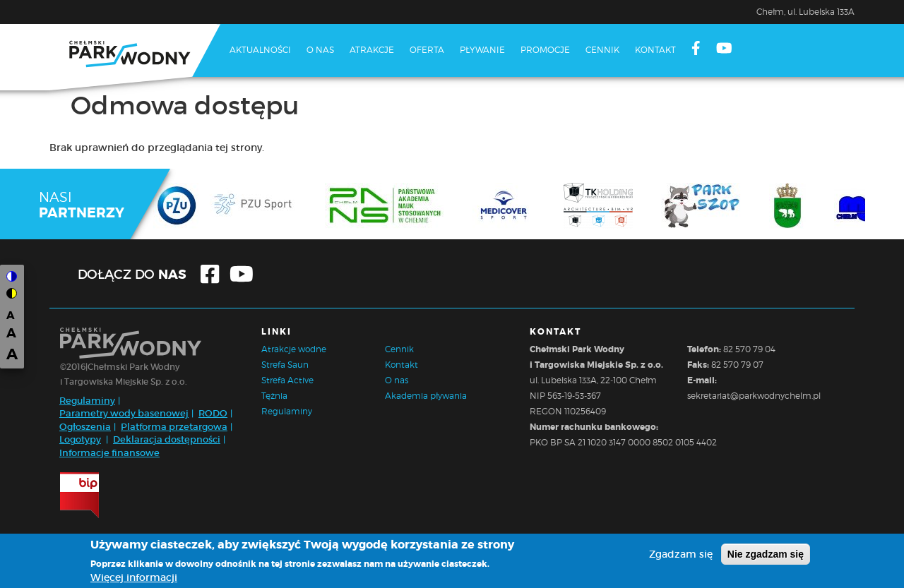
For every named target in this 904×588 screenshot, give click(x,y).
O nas (320, 50)
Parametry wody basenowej (124, 413)
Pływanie (482, 50)
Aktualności (260, 50)
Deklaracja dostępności (167, 439)
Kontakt (655, 50)
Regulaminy (87, 401)
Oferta (427, 50)
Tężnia (274, 396)
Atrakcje (372, 50)
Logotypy (80, 439)
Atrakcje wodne (294, 349)
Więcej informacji (134, 577)
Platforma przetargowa (174, 427)
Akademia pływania (426, 396)
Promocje (545, 50)
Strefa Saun (285, 365)
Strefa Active (287, 380)
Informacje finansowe (109, 453)
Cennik (602, 50)
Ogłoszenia (85, 427)
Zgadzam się (681, 554)
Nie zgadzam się (766, 554)
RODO (213, 413)
